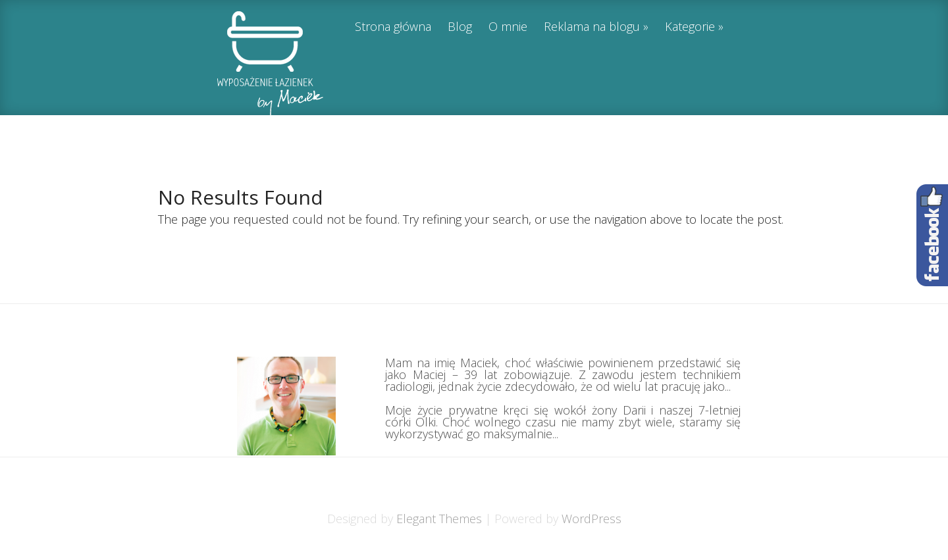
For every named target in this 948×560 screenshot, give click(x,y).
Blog (460, 27)
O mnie (508, 27)
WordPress (592, 519)
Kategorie (690, 27)
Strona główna (393, 27)
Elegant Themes (439, 519)
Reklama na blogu (592, 27)
